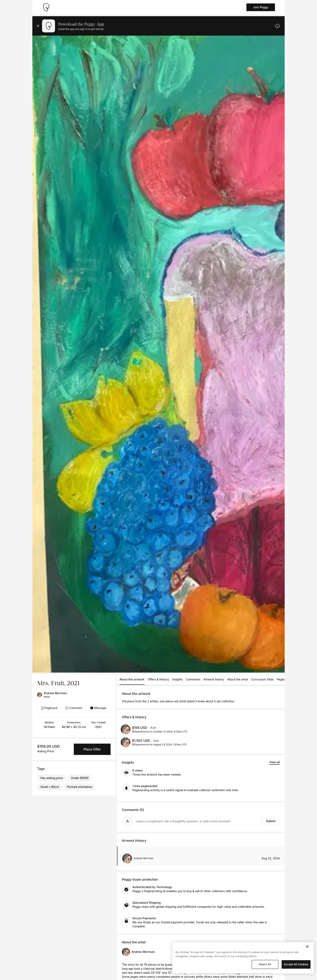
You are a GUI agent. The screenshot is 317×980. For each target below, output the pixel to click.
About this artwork (132, 679)
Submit (271, 821)
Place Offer (92, 749)
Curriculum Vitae (262, 679)
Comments (193, 679)
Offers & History (158, 679)
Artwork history (214, 679)
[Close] (307, 947)
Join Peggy (261, 7)
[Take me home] (46, 7)
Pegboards (284, 679)
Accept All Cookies (296, 964)
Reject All (265, 964)
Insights (178, 679)
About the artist (238, 679)
